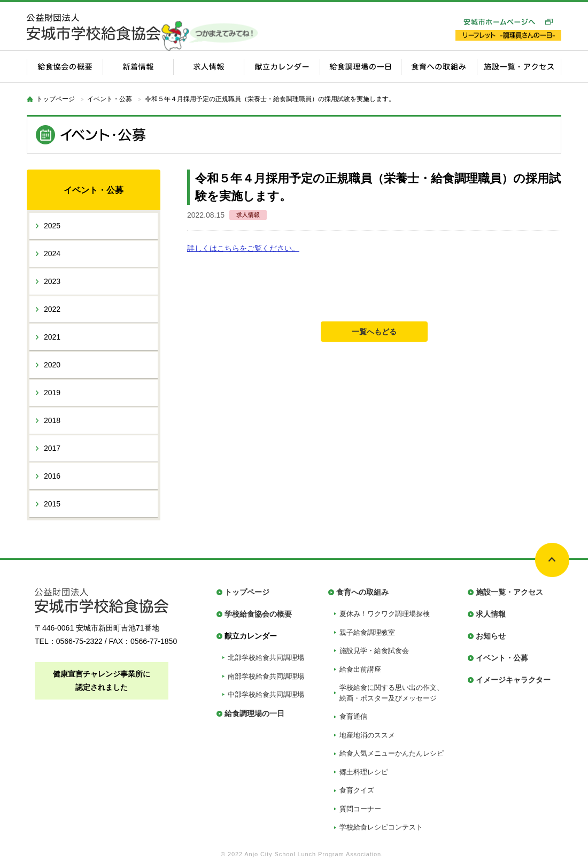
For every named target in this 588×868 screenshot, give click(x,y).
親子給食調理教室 (367, 632)
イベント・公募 (502, 658)
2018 (52, 420)
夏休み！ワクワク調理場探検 (385, 614)
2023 (52, 281)
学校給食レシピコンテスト (381, 827)
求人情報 (491, 614)
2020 (52, 365)
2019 (52, 393)
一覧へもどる (374, 332)
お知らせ (491, 636)
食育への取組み (362, 592)
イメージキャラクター (513, 680)
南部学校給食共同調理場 (266, 676)
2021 (52, 337)
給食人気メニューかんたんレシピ (392, 753)
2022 (52, 309)
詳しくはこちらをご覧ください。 (243, 248)
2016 (52, 476)
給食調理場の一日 (254, 713)
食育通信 (353, 716)
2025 (52, 226)
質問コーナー (360, 809)
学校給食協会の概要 (258, 614)
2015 (52, 504)
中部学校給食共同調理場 (266, 694)
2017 (52, 448)
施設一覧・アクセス (509, 592)
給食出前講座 (360, 669)
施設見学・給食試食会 (374, 651)
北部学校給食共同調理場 (266, 658)
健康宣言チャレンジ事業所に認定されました (102, 681)
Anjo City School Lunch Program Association (313, 854)
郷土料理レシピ (364, 772)
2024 (52, 254)
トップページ (56, 99)
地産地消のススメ (367, 735)
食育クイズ (357, 790)
